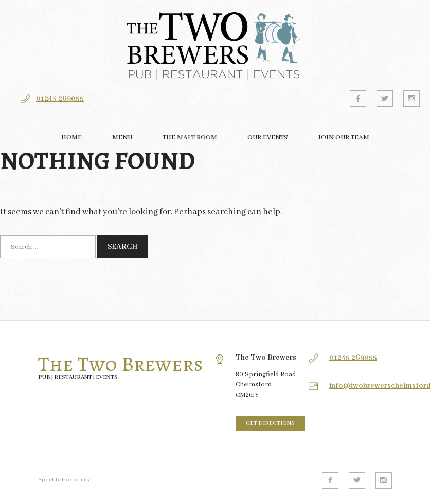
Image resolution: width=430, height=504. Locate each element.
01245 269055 (60, 99)
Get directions (270, 423)
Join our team (344, 137)
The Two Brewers (121, 364)
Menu (122, 137)
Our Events (267, 137)
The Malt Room (190, 137)
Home (71, 137)
